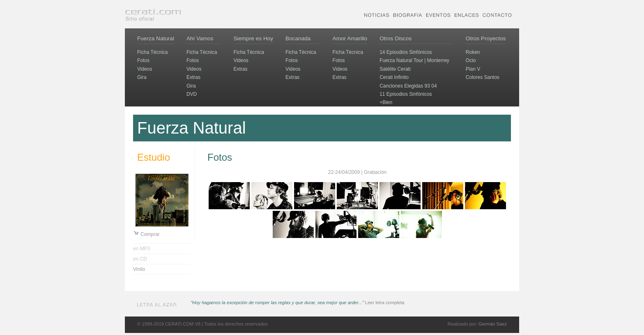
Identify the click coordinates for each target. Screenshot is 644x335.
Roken (473, 52)
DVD (192, 94)
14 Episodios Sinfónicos (406, 52)
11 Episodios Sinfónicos (406, 94)
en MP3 (141, 249)
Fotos (143, 60)
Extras (193, 77)
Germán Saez (493, 324)
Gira (142, 77)
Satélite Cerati (395, 69)
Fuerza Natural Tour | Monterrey (414, 60)
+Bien (386, 102)
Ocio (471, 60)
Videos (145, 69)
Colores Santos (483, 77)
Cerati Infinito (394, 77)
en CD (140, 259)
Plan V (473, 69)
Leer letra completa (385, 303)
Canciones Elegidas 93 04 (408, 86)
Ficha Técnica (152, 52)
